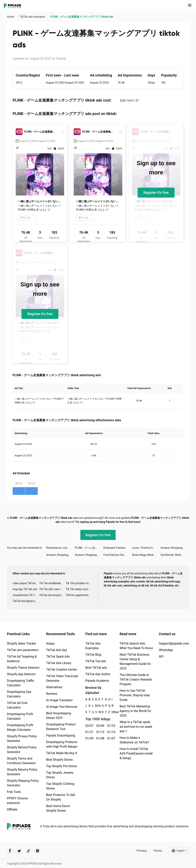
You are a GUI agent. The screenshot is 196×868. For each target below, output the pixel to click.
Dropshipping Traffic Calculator (21, 683)
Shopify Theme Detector (23, 668)
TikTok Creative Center (62, 670)
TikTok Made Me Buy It (62, 753)
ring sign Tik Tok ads (25, 589)
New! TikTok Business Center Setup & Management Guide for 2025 (135, 661)
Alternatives (54, 687)
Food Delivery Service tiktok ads (118, 555)
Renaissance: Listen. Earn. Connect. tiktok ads (61, 548)
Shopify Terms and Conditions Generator (21, 761)
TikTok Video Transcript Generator (62, 678)
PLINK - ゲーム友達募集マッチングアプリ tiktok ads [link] (82, 17)
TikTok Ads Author (98, 674)
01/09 (89, 738)
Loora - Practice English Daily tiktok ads (146, 548)
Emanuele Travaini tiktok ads (118, 548)
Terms (158, 851)
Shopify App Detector (21, 674)
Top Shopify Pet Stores (62, 766)
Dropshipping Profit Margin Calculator (20, 727)
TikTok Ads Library (59, 663)
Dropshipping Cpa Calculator (19, 694)
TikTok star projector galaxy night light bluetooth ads (53, 595)
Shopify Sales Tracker (22, 643)
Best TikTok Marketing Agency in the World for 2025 (135, 711)
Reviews (52, 694)
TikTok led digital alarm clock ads (26, 601)
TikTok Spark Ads (58, 657)
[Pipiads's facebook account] (10, 851)
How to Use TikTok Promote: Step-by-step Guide (135, 695)
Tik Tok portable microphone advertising (79, 583)
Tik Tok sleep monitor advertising (79, 589)
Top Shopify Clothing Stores (60, 786)
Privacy (142, 851)
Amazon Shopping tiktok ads (175, 548)
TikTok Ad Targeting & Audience (22, 659)
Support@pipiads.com (174, 643)
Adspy (50, 643)
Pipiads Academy (97, 681)
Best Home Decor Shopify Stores (58, 808)
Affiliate (12, 809)
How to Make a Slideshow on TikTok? (134, 740)
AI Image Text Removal (62, 707)
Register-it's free (156, 193)
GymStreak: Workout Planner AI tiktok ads (175, 555)
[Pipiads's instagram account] (38, 851)
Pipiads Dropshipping (61, 735)
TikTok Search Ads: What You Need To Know (136, 646)
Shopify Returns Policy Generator (22, 772)
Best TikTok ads (96, 668)
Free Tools (14, 792)
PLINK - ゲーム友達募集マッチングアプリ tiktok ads (89, 548)
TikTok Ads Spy (57, 650)
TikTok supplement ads (79, 595)
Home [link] (11, 17)
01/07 (111, 738)
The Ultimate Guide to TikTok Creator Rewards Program (136, 680)
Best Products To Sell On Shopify (61, 797)
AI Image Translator (59, 700)
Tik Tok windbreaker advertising (53, 583)
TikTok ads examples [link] (33, 17)
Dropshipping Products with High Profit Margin (62, 744)
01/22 (111, 726)
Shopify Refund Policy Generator (22, 750)
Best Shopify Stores (59, 760)
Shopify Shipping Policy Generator (23, 783)
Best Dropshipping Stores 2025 (59, 716)
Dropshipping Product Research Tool (61, 727)
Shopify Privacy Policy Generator (22, 739)
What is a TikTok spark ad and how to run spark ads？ (136, 727)
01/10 (111, 732)
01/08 (100, 738)
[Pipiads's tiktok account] (28, 851)
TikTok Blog (93, 655)
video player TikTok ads (26, 583)
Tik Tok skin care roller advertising (53, 589)
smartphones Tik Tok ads (26, 595)
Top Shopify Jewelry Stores (60, 775)
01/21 (89, 732)
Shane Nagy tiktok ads (145, 555)
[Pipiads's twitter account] (19, 851)
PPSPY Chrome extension (17, 801)
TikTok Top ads (96, 661)
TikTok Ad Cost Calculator (17, 705)
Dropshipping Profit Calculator (20, 716)
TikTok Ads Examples (93, 646)
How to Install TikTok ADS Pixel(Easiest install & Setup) (136, 753)
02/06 (100, 726)
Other (112, 712)
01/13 (100, 732)
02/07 (89, 726)
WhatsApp (166, 650)
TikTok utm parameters (23, 650)
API (161, 657)
